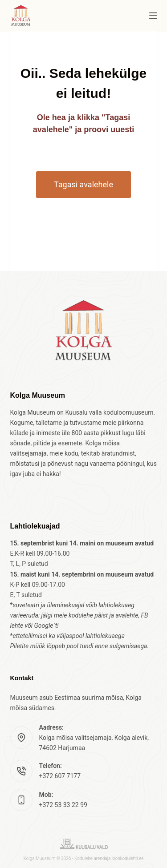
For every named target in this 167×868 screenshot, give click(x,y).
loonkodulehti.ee (128, 858)
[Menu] (153, 16)
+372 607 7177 (60, 776)
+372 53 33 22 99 (63, 805)
